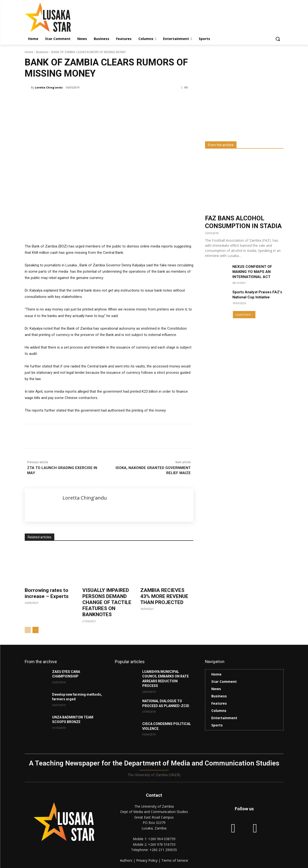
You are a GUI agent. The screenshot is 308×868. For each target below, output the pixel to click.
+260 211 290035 (163, 850)
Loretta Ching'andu (49, 87)
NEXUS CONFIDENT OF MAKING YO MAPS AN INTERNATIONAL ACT (252, 272)
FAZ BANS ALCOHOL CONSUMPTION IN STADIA (243, 222)
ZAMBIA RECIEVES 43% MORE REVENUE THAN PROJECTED (164, 596)
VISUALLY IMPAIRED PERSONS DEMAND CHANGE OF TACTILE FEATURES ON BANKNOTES (107, 602)
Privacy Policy (147, 860)
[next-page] (36, 630)
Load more (244, 315)
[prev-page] (28, 630)
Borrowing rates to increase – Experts (47, 593)
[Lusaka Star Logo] (63, 17)
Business (42, 52)
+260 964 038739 (162, 839)
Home (29, 52)
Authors (127, 860)
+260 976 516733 (162, 844)
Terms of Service (175, 860)
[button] (278, 39)
